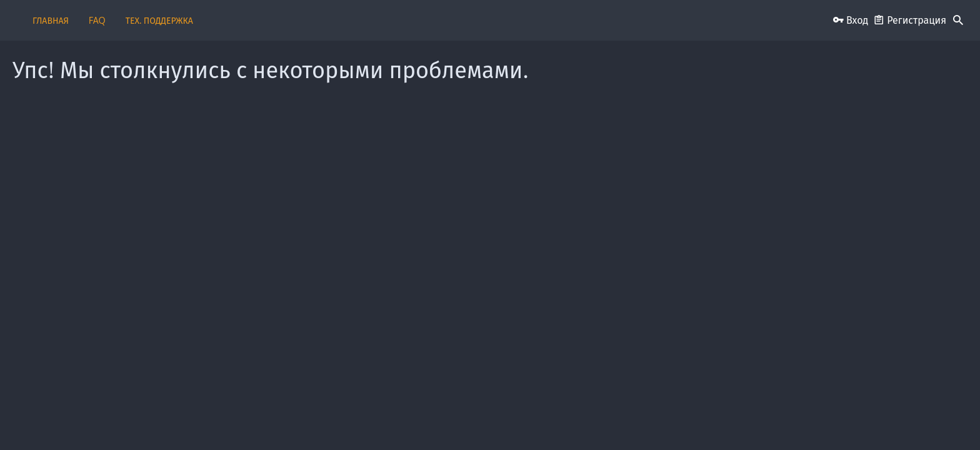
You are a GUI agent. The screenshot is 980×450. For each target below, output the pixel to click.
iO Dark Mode (213, 420)
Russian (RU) (280, 420)
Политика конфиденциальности (693, 420)
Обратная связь (410, 420)
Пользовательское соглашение (499, 420)
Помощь (771, 420)
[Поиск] (958, 21)
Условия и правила (595, 420)
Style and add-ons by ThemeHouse (218, 395)
